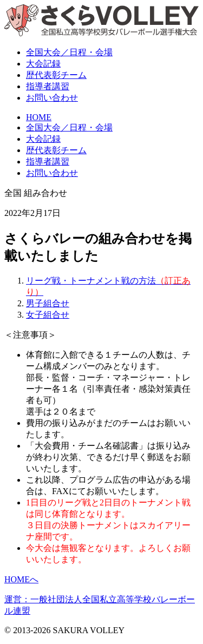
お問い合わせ (52, 98)
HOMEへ (21, 579)
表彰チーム (56, 75)
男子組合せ (48, 303)
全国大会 (69, 52)
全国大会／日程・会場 (69, 127)
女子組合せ (48, 315)
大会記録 (43, 64)
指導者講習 (48, 86)
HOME (39, 117)
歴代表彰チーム (56, 150)
